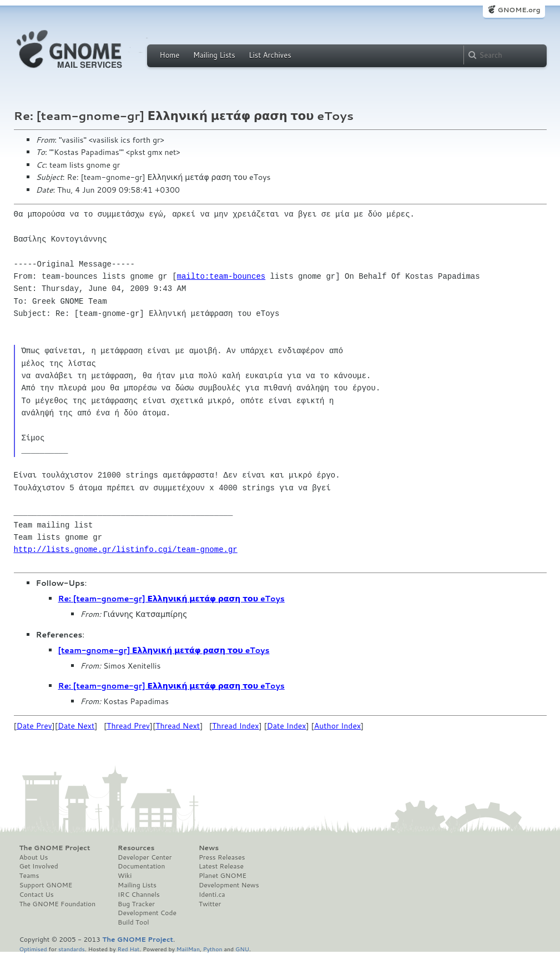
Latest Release (221, 866)
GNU (242, 949)
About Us (34, 857)
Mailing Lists (214, 55)
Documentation (141, 866)
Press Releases (222, 857)
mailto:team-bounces (221, 276)
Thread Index (236, 726)
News (209, 848)
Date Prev (34, 726)
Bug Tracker (136, 904)
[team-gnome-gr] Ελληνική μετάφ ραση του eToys (164, 650)
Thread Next (178, 726)
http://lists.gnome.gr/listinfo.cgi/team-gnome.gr (126, 549)
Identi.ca (212, 895)
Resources (136, 848)
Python (213, 949)
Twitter (210, 904)
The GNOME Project (55, 848)
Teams (29, 876)
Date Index (287, 726)
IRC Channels (139, 895)
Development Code (147, 913)
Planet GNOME (223, 876)
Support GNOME (46, 885)
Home (170, 55)
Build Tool (133, 922)
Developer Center (145, 857)
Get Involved (39, 866)
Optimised (33, 949)
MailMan (188, 949)
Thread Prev (128, 726)
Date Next (76, 726)
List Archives (270, 55)
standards (72, 949)
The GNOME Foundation (58, 904)
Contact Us (37, 895)
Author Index (337, 726)
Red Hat (128, 949)
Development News (229, 885)
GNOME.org (519, 10)
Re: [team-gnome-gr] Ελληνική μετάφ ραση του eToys (171, 599)
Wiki (125, 876)
